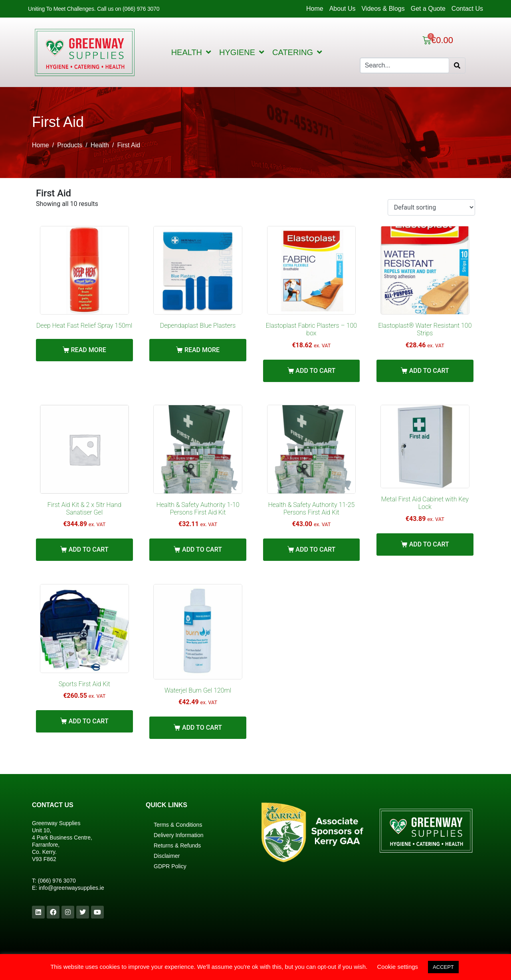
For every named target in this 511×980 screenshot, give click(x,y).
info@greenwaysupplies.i (70, 888)
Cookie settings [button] (398, 967)
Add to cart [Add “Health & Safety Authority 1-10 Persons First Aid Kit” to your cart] (202, 549)
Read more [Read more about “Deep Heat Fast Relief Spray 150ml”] (89, 350)
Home (315, 9)
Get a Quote (428, 9)
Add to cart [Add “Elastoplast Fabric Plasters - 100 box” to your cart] (315, 371)
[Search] (457, 65)
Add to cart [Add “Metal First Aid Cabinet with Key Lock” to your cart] (429, 544)
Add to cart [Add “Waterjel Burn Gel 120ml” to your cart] (202, 728)
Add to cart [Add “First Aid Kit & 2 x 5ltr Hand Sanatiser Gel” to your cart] (89, 549)
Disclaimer (167, 856)
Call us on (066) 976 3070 (128, 9)
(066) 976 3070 (57, 881)
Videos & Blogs (383, 9)
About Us (343, 9)
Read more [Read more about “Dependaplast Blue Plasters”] (202, 350)
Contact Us (467, 9)
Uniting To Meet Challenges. (62, 9)
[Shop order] (431, 207)
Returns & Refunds (177, 845)
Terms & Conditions (178, 825)
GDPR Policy (170, 866)
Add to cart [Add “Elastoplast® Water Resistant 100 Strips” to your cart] (429, 371)
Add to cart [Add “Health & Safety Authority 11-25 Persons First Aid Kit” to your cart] (315, 549)
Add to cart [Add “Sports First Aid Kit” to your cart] (89, 721)
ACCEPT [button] (443, 967)
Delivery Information (179, 835)
